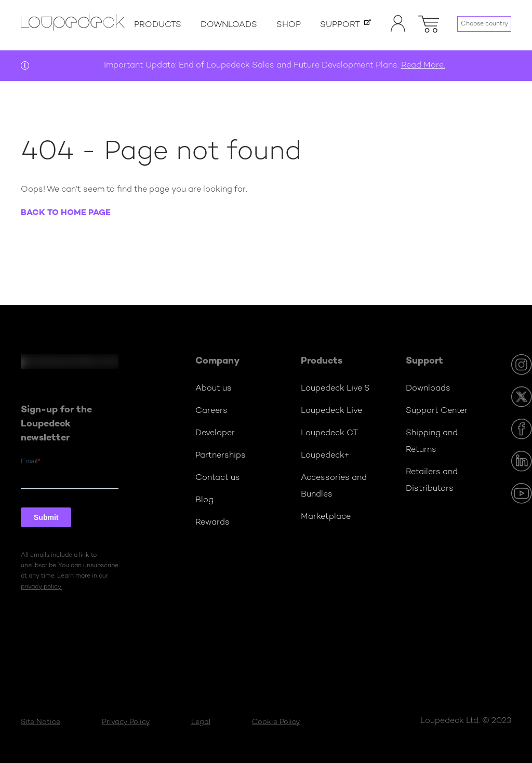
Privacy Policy (126, 722)
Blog (204, 500)
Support (340, 25)
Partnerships (221, 456)
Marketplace (326, 517)
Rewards (212, 523)
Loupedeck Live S (335, 389)
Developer (215, 433)
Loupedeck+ (325, 456)
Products (158, 25)
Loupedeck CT (329, 433)
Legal (201, 722)
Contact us (218, 478)
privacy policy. (41, 587)
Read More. (423, 66)
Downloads (229, 25)
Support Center (437, 411)
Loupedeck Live (331, 411)
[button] (429, 22)
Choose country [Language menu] (484, 24)
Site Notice (41, 722)
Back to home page (66, 213)
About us (214, 389)
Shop (289, 25)
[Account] (398, 30)
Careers (211, 411)
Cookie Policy (276, 722)
